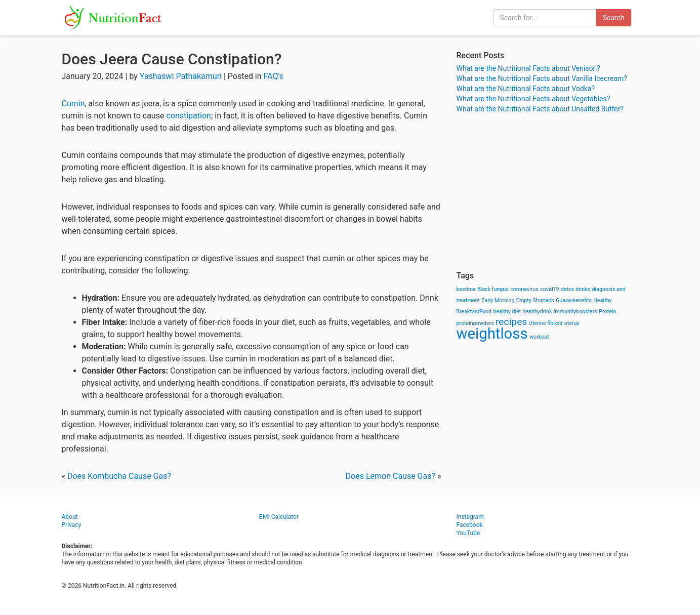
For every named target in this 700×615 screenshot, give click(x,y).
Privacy (72, 525)
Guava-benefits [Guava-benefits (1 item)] (574, 300)
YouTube (468, 533)
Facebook (470, 525)
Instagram (470, 517)
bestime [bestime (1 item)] (466, 289)
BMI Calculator (279, 517)
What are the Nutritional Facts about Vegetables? (533, 99)
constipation (189, 116)
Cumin (73, 104)
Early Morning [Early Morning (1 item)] (498, 300)
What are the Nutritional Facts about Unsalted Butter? (540, 109)
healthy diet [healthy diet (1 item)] (507, 312)
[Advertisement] (548, 192)
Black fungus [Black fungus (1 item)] (493, 289)
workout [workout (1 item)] (539, 337)
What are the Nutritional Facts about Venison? (528, 68)
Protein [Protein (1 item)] (607, 312)
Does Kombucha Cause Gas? (119, 476)
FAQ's (274, 76)
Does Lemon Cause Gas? (390, 476)
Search (613, 18)
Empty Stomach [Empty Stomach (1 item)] (535, 300)
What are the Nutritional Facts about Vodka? (526, 89)
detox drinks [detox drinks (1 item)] (575, 289)
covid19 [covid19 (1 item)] (549, 289)
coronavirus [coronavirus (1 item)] (524, 289)
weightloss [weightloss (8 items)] (492, 334)
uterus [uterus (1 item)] (572, 323)
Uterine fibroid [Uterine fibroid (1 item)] (546, 323)
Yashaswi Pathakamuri (181, 76)
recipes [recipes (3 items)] (511, 322)
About (70, 517)
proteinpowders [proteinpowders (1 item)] (475, 323)
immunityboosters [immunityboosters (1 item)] (575, 312)
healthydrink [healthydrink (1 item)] (538, 312)
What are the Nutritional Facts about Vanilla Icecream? (542, 78)
